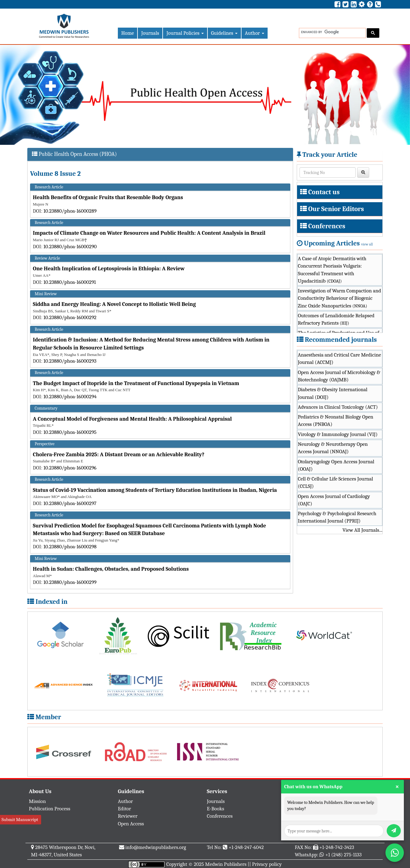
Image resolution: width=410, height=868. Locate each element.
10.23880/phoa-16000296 (70, 468)
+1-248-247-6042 (246, 847)
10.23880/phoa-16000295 (70, 432)
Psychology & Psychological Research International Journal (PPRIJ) (337, 517)
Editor (124, 809)
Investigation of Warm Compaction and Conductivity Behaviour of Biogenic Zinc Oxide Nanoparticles (340, 298)
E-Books (215, 809)
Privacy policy (267, 864)
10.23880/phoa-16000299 (70, 582)
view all (367, 244)
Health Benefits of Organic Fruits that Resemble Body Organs (108, 197)
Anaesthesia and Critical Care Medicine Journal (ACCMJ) (340, 359)
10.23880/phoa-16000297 (70, 503)
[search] (332, 32)
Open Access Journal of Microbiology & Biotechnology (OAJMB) (339, 376)
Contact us (324, 192)
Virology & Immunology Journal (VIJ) (338, 434)
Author (255, 33)
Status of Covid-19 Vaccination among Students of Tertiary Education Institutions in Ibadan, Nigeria (155, 490)
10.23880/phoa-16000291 (70, 282)
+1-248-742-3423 (337, 847)
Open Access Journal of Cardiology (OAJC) (334, 500)
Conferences (327, 226)
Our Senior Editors (336, 209)
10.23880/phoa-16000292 (70, 317)
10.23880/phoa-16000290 (70, 247)
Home (128, 33)
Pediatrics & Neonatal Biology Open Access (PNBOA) (336, 420)
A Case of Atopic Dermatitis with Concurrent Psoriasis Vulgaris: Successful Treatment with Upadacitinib (332, 270)
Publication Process (50, 809)
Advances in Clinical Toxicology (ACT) (338, 407)
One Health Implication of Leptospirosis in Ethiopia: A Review (109, 269)
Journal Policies (185, 33)
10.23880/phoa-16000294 (70, 397)
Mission (37, 801)
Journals (150, 33)
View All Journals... (362, 530)
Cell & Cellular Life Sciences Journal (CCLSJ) (336, 482)
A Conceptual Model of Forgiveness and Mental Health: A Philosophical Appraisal (132, 419)
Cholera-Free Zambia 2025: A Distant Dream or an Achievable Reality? (119, 455)
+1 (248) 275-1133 (343, 855)
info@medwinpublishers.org (156, 847)
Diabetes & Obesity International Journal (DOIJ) (333, 393)
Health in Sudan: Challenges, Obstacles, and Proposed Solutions (111, 569)
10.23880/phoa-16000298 (70, 547)
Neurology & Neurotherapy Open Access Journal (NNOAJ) (333, 448)
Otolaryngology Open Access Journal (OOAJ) (336, 465)
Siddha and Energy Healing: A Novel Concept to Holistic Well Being (114, 304)
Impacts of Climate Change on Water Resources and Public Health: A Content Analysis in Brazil (149, 233)
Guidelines (224, 33)
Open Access (131, 824)
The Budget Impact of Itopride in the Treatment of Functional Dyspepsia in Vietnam (136, 383)
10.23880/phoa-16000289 (70, 211)
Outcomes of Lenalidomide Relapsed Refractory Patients (336, 319)
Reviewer (128, 816)
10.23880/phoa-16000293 (70, 361)
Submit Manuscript (20, 820)
